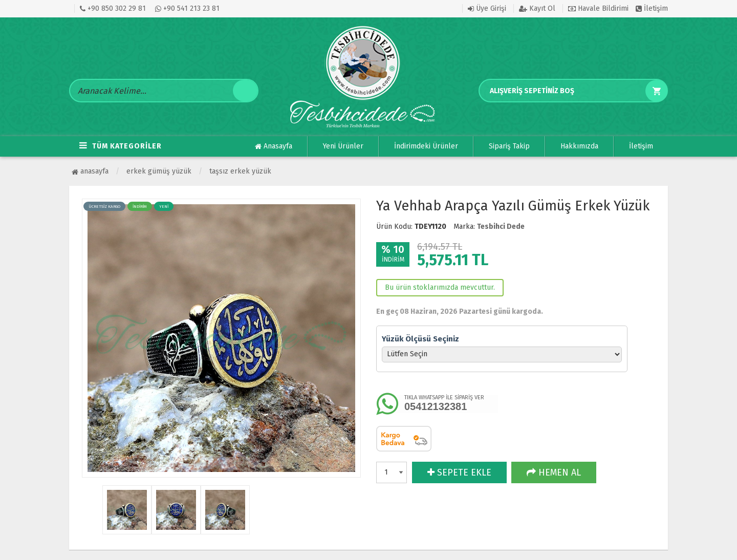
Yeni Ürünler (343, 146)
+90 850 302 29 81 (113, 8)
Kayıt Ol (537, 8)
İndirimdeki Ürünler (426, 146)
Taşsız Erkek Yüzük (240, 171)
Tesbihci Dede (501, 227)
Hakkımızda (579, 146)
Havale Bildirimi (598, 8)
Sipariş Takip (509, 146)
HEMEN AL (554, 472)
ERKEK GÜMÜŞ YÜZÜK (159, 171)
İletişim (652, 8)
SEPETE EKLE (459, 472)
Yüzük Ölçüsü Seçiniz (420, 339)
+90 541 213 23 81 (187, 8)
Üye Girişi (487, 8)
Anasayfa (274, 146)
